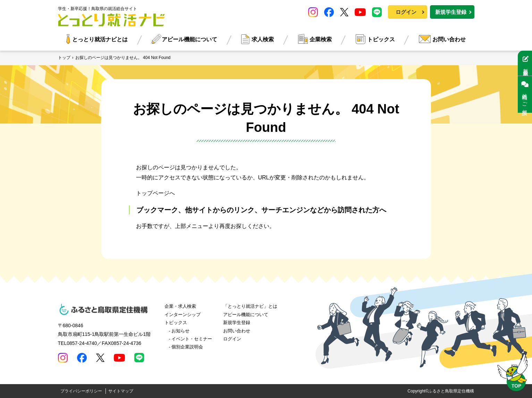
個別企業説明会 (187, 347)
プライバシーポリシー (81, 391)
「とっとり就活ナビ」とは (250, 306)
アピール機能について (189, 39)
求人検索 (263, 39)
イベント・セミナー (192, 339)
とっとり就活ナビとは (100, 39)
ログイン (406, 12)
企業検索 (321, 39)
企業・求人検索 (180, 306)
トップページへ (155, 193)
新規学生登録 (451, 12)
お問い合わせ (449, 39)
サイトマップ (121, 391)
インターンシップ (183, 315)
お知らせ (180, 331)
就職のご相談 (525, 94)
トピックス (381, 39)
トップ (64, 58)
